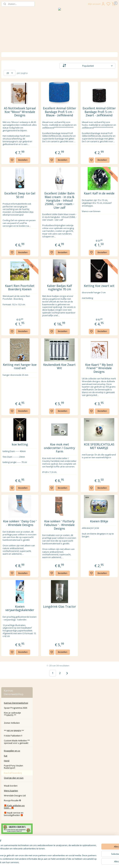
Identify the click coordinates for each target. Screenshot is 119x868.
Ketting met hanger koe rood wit (48, 425)
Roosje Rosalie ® (12, 166)
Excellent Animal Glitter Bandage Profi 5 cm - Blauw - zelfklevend (76, 115)
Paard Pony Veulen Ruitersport (13, 132)
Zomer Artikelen (12, 88)
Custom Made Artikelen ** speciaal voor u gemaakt (17, 107)
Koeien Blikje (105, 600)
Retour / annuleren (59, 806)
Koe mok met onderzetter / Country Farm (76, 519)
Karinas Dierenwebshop (16, 68)
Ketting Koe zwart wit (105, 327)
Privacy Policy (59, 817)
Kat (6, 121)
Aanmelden (49, 848)
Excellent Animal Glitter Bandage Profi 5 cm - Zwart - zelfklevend (105, 115)
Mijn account (97, 4)
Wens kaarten (11, 156)
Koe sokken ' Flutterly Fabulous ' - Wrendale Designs (76, 607)
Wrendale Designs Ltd (15, 161)
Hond (7, 126)
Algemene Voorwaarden (59, 821)
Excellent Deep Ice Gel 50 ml (48, 216)
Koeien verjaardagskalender (48, 708)
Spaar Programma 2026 (16, 73)
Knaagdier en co (12, 116)
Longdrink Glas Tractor (77, 708)
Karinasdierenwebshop (15, 257)
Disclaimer (59, 825)
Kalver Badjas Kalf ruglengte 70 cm (76, 328)
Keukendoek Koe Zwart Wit (76, 423)
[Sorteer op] (96, 66)
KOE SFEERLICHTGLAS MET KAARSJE (105, 519)
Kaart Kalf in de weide (105, 216)
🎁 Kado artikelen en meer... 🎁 (14, 172)
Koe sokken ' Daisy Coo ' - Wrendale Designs (48, 606)
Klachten (59, 810)
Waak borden (11, 151)
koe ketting (48, 515)
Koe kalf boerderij (13, 138)
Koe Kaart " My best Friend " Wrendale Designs (105, 426)
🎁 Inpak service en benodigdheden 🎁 (14, 179)
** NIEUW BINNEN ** (14, 96)
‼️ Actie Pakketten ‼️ (13, 101)
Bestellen (51, 181)
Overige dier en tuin (14, 143)
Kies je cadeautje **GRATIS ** (12, 79)
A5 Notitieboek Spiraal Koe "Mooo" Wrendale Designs (48, 115)
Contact (59, 803)
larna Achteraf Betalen (60, 814)
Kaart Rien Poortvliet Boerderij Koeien (48, 330)
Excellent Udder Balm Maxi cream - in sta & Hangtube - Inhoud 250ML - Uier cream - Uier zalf (77, 225)
